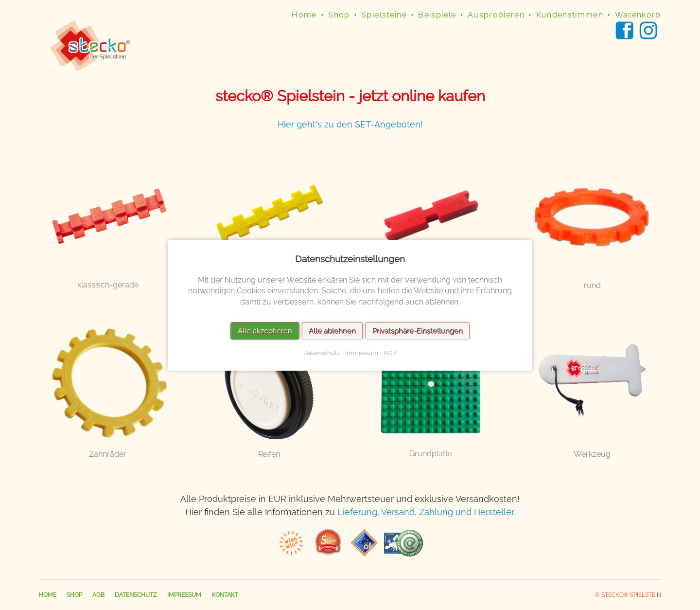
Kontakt (225, 595)
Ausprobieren (496, 15)
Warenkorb (638, 15)
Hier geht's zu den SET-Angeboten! (350, 124)
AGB (98, 595)
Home (304, 15)
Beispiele (437, 15)
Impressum (184, 595)
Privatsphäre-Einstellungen (418, 330)
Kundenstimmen (570, 15)
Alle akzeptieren (265, 330)
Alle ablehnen (332, 330)
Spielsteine (384, 15)
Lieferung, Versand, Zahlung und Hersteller (425, 512)
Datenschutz (136, 595)
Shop (339, 15)
